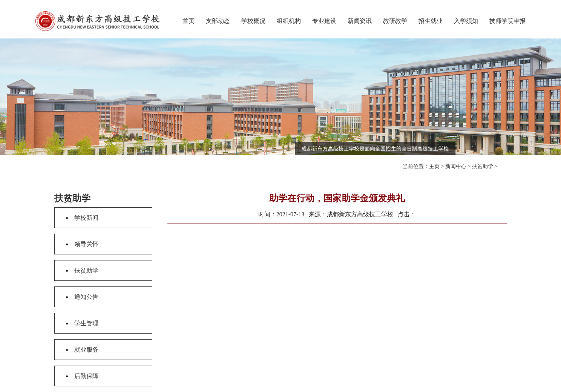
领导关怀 (86, 244)
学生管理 (86, 323)
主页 (434, 166)
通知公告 (86, 297)
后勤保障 (86, 376)
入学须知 (466, 21)
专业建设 (324, 21)
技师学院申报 (507, 21)
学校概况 (253, 21)
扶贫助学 (483, 166)
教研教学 (395, 21)
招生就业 (431, 21)
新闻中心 (456, 166)
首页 (189, 21)
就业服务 (86, 350)
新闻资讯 (360, 21)
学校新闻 (86, 218)
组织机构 (289, 21)
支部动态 (218, 21)
